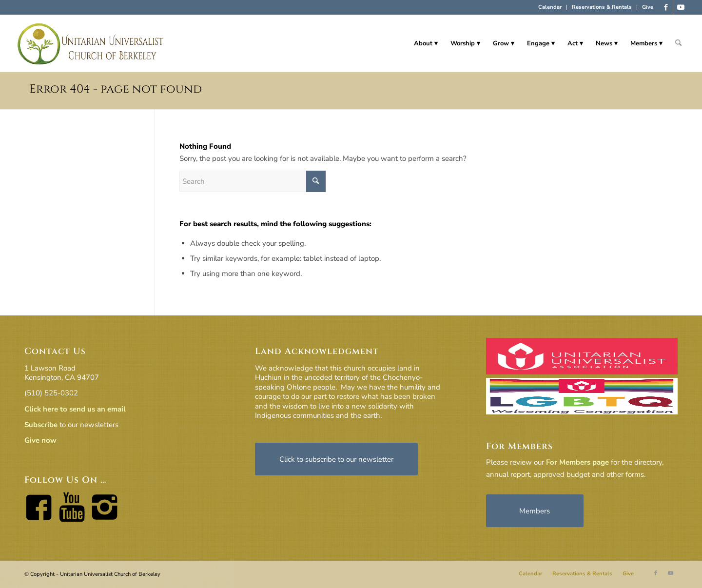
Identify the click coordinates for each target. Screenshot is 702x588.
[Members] (535, 511)
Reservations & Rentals (602, 7)
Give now (40, 440)
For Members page (577, 462)
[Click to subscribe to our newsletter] (336, 459)
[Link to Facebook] (666, 7)
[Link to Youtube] (681, 7)
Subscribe (41, 425)
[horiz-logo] (91, 43)
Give (648, 7)
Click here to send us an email (75, 409)
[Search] (678, 43)
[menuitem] (550, 7)
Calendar (550, 7)
